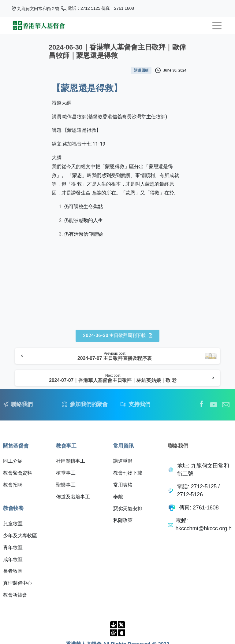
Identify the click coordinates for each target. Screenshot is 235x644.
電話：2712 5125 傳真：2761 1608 (97, 9)
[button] (117, 336)
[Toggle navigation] (217, 26)
